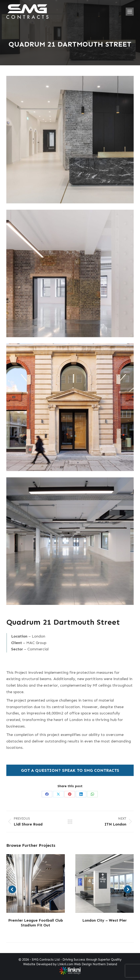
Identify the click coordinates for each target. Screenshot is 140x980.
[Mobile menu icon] (130, 12)
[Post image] (36, 883)
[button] (12, 889)
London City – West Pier (105, 920)
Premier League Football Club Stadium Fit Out (36, 923)
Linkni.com (65, 964)
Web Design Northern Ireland (96, 964)
